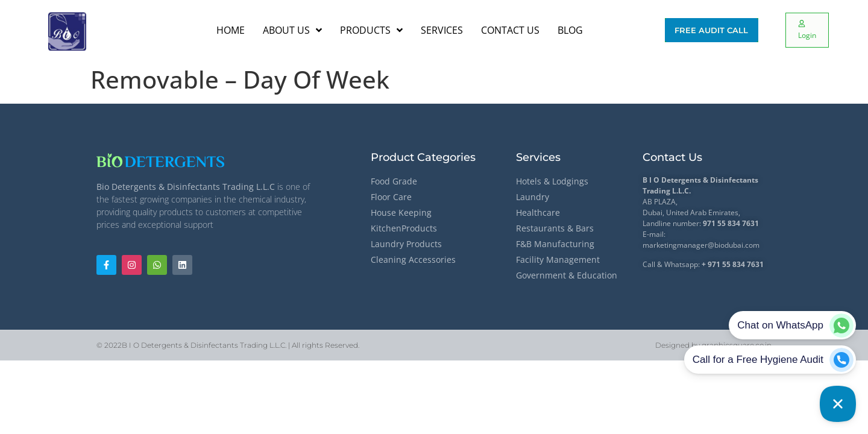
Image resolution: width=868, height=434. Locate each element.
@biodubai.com (734, 245)
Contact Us (672, 157)
